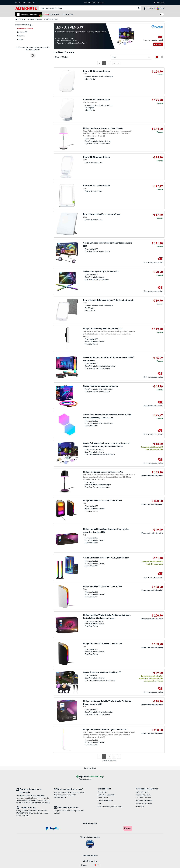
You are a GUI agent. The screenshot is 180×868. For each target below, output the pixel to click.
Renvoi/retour (103, 798)
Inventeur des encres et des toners (110, 806)
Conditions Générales (143, 798)
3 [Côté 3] (114, 63)
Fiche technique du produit (153, 40)
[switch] (162, 14)
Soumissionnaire (90, 855)
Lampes (20, 39)
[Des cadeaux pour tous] (71, 807)
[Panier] (161, 8)
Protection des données (144, 801)
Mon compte (103, 792)
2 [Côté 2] (109, 63)
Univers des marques (143, 795)
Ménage (22, 19)
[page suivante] (119, 63)
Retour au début (90, 768)
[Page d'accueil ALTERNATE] (26, 8)
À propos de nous (142, 792)
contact (162, 2)
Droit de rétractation (105, 801)
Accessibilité (140, 806)
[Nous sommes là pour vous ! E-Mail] (71, 789)
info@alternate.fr (60, 797)
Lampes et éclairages (35, 19)
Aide (155, 2)
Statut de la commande (106, 795)
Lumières (21, 36)
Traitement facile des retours (94, 2)
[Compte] (149, 8)
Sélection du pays (90, 861)
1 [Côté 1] (104, 63)
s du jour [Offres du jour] (51, 14)
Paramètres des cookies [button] (144, 803)
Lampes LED (22, 32)
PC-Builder (68, 14)
